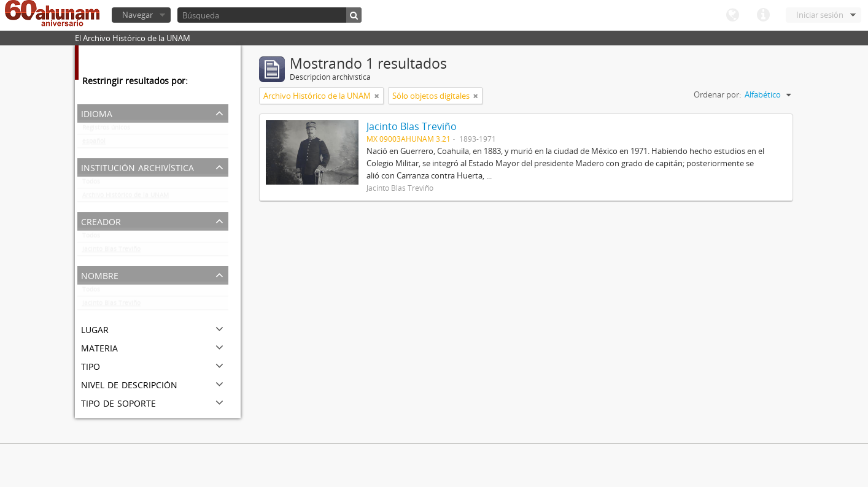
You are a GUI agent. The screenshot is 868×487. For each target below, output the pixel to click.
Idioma (732, 15)
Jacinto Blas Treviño (111, 251)
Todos (91, 184)
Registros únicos (106, 130)
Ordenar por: (717, 94)
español (94, 144)
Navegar (138, 15)
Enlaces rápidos (763, 15)
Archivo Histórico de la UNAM (126, 197)
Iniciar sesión (820, 15)
